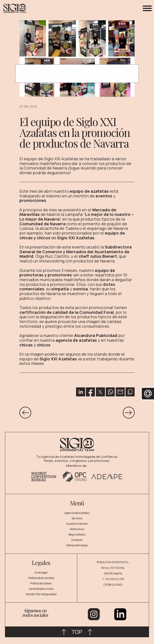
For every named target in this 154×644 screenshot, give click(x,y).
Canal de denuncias (41, 589)
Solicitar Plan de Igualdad (41, 594)
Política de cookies (41, 583)
